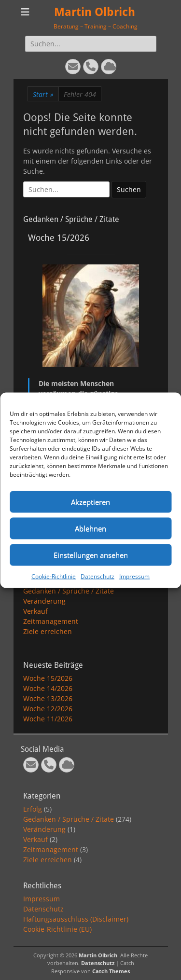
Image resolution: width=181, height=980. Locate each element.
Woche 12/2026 (48, 709)
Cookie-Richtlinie (54, 576)
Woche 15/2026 (48, 678)
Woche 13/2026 (48, 698)
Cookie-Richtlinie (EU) (57, 929)
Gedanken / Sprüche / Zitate (69, 591)
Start (43, 94)
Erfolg (33, 809)
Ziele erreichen (48, 631)
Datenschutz (97, 576)
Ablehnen (90, 528)
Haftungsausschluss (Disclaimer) (76, 919)
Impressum (134, 576)
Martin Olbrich (95, 12)
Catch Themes (111, 971)
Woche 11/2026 (48, 719)
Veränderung (44, 601)
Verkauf (35, 611)
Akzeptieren (90, 502)
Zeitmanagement (51, 621)
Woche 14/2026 (48, 688)
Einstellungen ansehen (91, 555)
